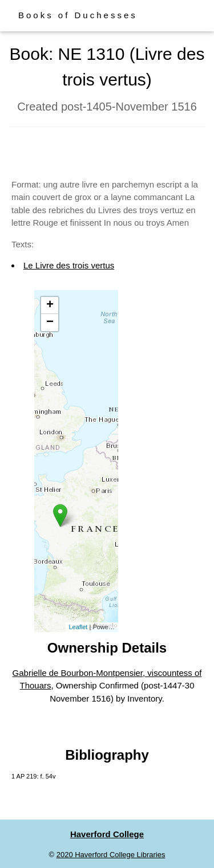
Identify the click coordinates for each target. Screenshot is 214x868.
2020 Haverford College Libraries (111, 855)
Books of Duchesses (78, 15)
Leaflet (78, 627)
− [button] (50, 323)
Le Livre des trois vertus (69, 265)
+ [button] (50, 305)
